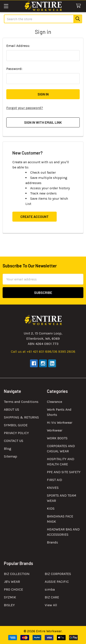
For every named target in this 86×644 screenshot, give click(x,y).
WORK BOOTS (57, 438)
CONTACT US (14, 441)
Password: (14, 69)
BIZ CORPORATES (58, 574)
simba (50, 589)
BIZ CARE (52, 597)
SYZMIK (10, 597)
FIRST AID (55, 480)
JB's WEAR (12, 582)
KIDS (51, 508)
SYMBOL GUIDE (16, 425)
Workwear (55, 430)
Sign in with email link (43, 122)
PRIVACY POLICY (16, 433)
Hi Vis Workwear (60, 422)
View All (51, 605)
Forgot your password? (25, 108)
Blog (8, 449)
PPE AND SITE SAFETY (64, 472)
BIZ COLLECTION (17, 574)
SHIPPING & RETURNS (21, 417)
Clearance (55, 402)
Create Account (35, 217)
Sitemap (11, 456)
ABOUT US (12, 409)
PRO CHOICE (13, 589)
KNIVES (53, 488)
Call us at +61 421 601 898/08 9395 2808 (43, 352)
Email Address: (18, 46)
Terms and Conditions (21, 402)
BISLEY (9, 605)
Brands (52, 542)
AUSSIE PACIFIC (57, 582)
